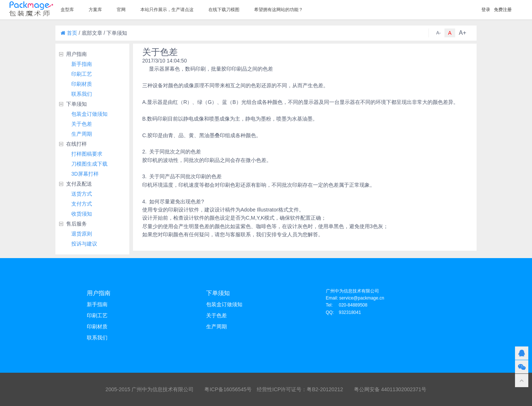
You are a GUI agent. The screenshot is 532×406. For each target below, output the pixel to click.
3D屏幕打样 (85, 174)
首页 (69, 33)
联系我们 (82, 94)
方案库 (95, 10)
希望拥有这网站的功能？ (279, 10)
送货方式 (82, 194)
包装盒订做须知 (89, 114)
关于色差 (82, 124)
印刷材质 (82, 84)
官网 (121, 10)
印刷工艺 (82, 74)
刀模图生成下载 (89, 164)
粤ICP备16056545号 (228, 389)
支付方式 (82, 204)
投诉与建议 (84, 244)
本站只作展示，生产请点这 (167, 10)
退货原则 (82, 234)
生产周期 (82, 134)
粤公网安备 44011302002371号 (390, 389)
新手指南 (82, 64)
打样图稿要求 (87, 154)
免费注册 (503, 10)
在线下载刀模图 (224, 10)
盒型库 (67, 10)
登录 (486, 10)
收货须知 (82, 214)
